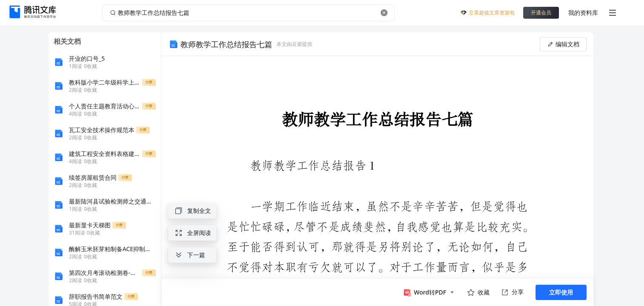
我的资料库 (583, 13)
